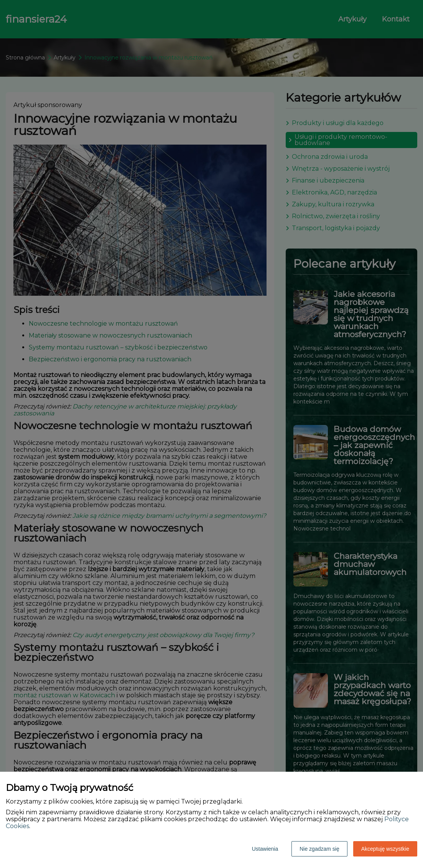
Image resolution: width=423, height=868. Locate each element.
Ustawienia (265, 849)
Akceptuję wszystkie (385, 849)
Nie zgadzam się (319, 849)
